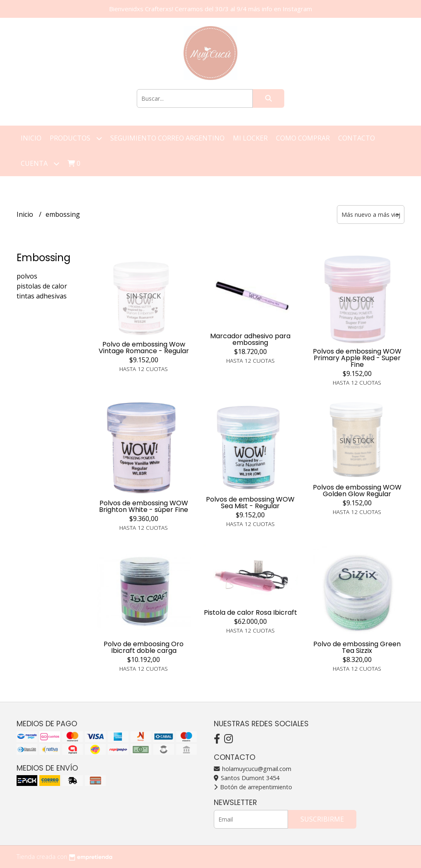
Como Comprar (303, 138)
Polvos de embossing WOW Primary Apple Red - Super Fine (357, 358)
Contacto (357, 138)
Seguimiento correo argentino (167, 138)
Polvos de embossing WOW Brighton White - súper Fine (144, 506)
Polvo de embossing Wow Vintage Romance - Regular (144, 348)
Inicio (31, 138)
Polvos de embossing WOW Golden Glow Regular (357, 491)
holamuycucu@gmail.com (253, 769)
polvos (27, 276)
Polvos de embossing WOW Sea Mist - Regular (250, 503)
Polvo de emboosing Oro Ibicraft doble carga (144, 647)
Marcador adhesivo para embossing (250, 339)
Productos (76, 138)
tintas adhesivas (42, 296)
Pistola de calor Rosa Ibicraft (250, 612)
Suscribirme (322, 819)
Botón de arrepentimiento (253, 787)
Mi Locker (250, 138)
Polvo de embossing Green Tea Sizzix (357, 647)
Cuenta (40, 164)
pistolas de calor (42, 286)
